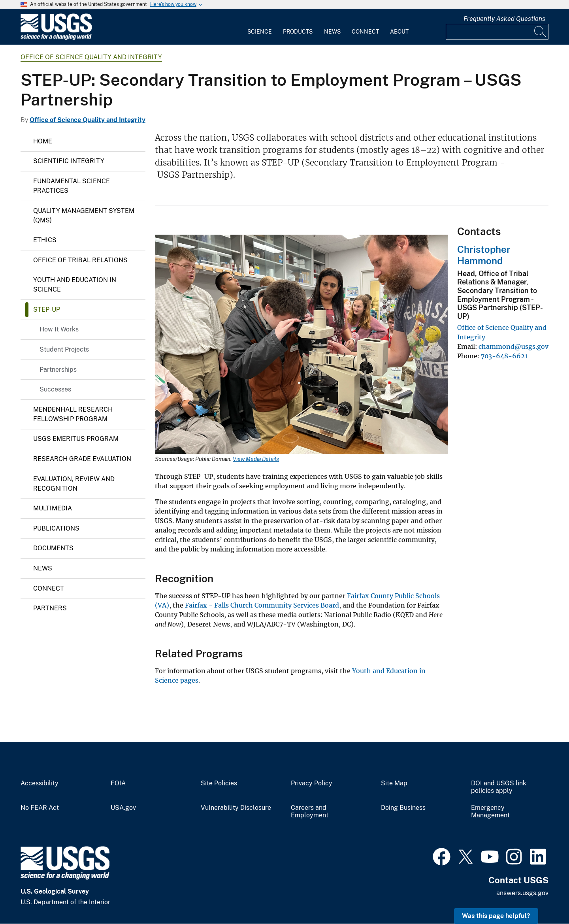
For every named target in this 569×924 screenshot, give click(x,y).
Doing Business (403, 808)
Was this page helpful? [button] (496, 916)
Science (260, 32)
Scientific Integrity (69, 161)
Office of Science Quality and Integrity (91, 57)
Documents (53, 548)
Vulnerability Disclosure (236, 808)
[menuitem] (260, 27)
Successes (55, 389)
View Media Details (256, 459)
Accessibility (40, 783)
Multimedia (53, 508)
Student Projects (64, 349)
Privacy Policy (312, 783)
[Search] (541, 32)
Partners (50, 608)
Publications (56, 528)
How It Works (59, 329)
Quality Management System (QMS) (84, 215)
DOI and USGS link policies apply (499, 787)
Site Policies (219, 783)
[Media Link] (301, 345)
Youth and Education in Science (75, 285)
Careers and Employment (310, 812)
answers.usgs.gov (522, 893)
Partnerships (58, 370)
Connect (365, 32)
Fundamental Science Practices (72, 186)
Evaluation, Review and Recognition (74, 484)
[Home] (56, 38)
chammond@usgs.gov (513, 346)
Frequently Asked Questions (504, 19)
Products (298, 32)
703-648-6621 (504, 356)
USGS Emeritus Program (76, 439)
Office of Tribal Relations (80, 260)
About (399, 32)
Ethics (45, 240)
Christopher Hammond (484, 255)
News (332, 32)
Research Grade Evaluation (82, 459)
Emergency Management (490, 812)
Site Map (394, 783)
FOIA (118, 783)
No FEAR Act (40, 808)
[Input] (497, 32)
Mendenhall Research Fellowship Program (73, 414)
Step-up (47, 310)
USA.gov (123, 808)
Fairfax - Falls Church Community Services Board (262, 605)
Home (43, 141)
